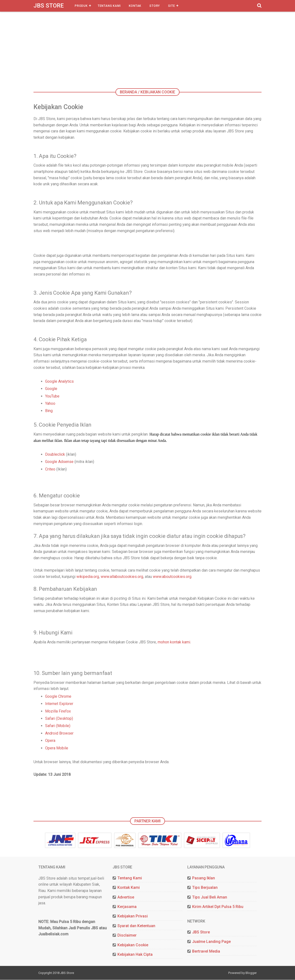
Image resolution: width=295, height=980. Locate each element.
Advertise (126, 898)
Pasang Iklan (204, 879)
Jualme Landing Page (211, 942)
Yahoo (50, 404)
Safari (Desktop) (59, 719)
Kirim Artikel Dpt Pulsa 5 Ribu (218, 907)
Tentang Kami (109, 6)
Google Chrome (58, 697)
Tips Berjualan (205, 888)
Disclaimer (127, 936)
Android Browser (59, 734)
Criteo (50, 470)
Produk (81, 6)
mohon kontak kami (174, 643)
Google (51, 389)
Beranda (128, 92)
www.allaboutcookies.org (122, 577)
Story (155, 6)
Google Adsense (59, 462)
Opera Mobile (57, 749)
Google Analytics (59, 382)
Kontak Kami (129, 888)
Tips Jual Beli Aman (210, 898)
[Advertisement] (151, 52)
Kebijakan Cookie (133, 945)
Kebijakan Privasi (133, 917)
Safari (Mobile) (58, 726)
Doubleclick (55, 455)
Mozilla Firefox (58, 712)
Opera (50, 741)
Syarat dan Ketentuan (136, 927)
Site (172, 6)
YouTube (52, 396)
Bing (49, 411)
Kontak (135, 6)
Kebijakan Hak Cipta (135, 955)
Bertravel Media (206, 952)
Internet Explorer (59, 704)
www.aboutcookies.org (172, 577)
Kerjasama (127, 907)
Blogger (251, 973)
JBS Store (49, 6)
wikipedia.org (88, 577)
